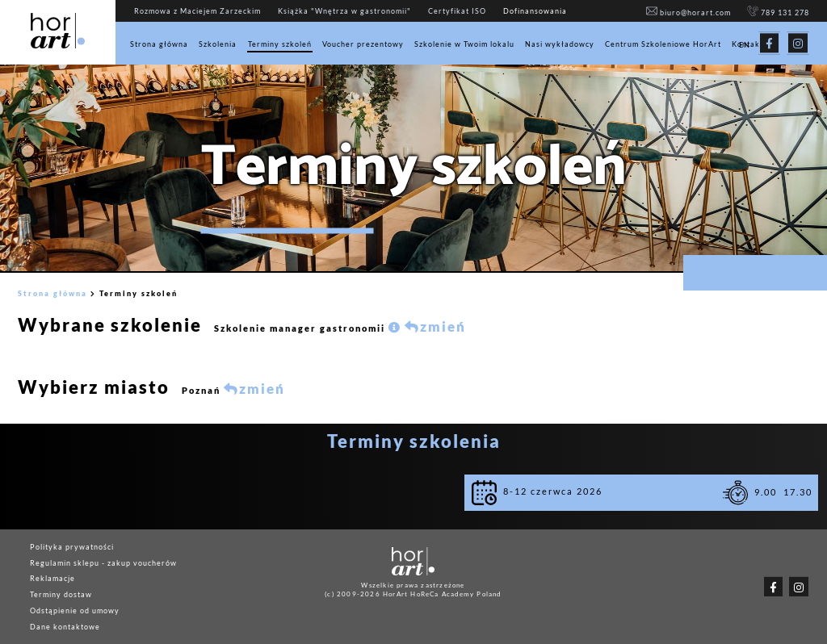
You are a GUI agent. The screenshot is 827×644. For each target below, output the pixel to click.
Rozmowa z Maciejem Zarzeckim (197, 11)
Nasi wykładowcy (560, 44)
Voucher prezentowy (363, 44)
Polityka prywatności (72, 546)
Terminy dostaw (61, 594)
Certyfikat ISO (457, 11)
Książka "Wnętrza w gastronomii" (344, 11)
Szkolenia (218, 44)
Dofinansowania (535, 11)
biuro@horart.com (688, 13)
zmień (435, 327)
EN (745, 46)
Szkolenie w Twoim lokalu (464, 44)
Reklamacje (52, 578)
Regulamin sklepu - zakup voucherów (103, 562)
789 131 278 (778, 13)
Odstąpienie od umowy (75, 611)
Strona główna (159, 44)
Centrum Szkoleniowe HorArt (663, 44)
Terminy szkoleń (280, 44)
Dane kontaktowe (65, 626)
